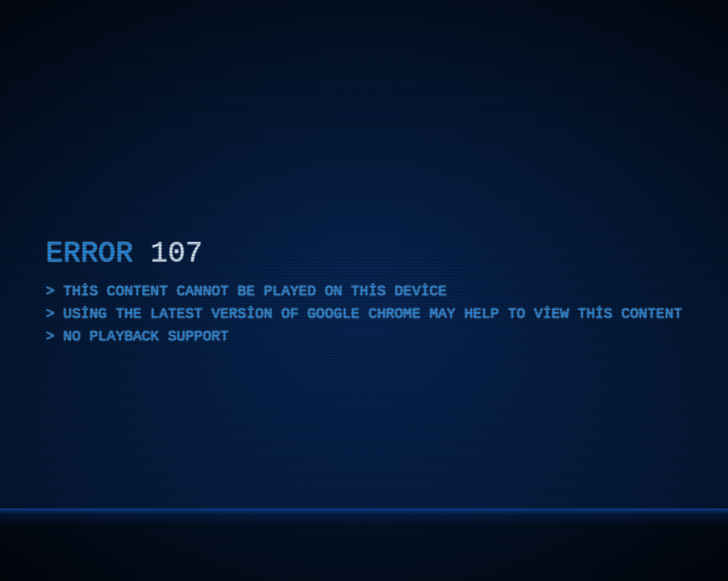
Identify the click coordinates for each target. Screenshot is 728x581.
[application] (364, 290)
